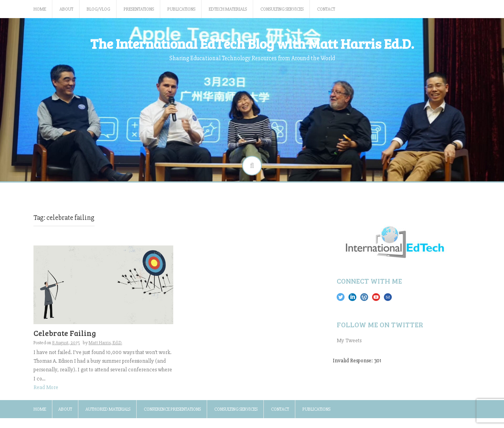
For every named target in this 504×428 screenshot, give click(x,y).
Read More (46, 387)
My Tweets (349, 340)
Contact (326, 9)
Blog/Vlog (98, 9)
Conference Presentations (172, 409)
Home (40, 9)
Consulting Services (282, 9)
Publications (181, 9)
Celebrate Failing (65, 333)
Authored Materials (108, 409)
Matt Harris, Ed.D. (105, 343)
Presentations (139, 9)
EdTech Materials (228, 9)
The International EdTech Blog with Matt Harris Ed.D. (252, 43)
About (66, 9)
